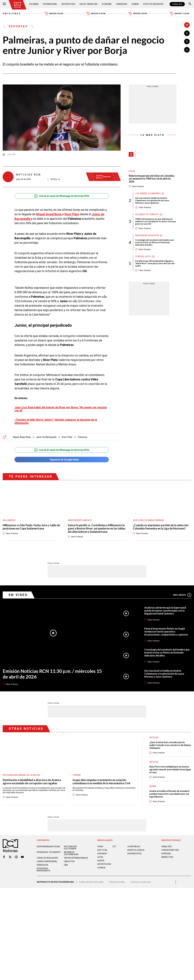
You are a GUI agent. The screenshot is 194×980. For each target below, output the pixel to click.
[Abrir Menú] (4, 4)
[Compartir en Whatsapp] (187, 50)
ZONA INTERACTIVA (170, 850)
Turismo (77, 775)
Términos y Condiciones (140, 882)
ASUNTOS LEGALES (136, 850)
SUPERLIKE (166, 853)
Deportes (18, 26)
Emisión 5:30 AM (54, 14)
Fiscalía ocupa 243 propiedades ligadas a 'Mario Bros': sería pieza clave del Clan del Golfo (155, 263)
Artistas (154, 762)
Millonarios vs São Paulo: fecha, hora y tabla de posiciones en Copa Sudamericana (31, 527)
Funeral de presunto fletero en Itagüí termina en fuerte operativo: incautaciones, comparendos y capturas (166, 631)
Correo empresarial (47, 861)
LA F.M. (100, 857)
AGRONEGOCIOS (134, 853)
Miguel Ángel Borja (22, 437)
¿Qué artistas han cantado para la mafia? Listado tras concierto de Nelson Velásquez (170, 745)
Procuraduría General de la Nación (21, 775)
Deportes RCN (68, 4)
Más (182, 595)
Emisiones (12, 14)
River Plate (67, 437)
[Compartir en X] (187, 41)
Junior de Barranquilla (46, 437)
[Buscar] (190, 4)
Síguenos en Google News (62, 460)
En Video (18, 595)
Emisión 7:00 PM (138, 14)
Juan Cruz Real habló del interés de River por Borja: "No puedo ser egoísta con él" (61, 409)
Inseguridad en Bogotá (147, 235)
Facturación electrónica (70, 847)
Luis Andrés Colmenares (148, 193)
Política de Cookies (117, 882)
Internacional (50, 4)
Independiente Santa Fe (80, 520)
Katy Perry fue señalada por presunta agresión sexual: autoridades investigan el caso (170, 769)
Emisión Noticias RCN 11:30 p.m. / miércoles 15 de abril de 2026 (52, 674)
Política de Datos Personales (91, 882)
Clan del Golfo (143, 256)
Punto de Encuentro (153, 4)
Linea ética (69, 861)
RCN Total (102, 850)
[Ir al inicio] (17, 5)
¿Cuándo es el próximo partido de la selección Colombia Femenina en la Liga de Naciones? (161, 527)
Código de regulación (47, 858)
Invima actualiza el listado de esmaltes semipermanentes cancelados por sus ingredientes (169, 794)
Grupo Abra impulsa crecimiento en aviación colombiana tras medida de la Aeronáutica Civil (101, 781)
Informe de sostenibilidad (71, 853)
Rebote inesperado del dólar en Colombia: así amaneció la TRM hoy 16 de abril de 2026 (152, 179)
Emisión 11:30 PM (179, 14)
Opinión (135, 4)
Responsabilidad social (48, 846)
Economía (107, 4)
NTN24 (100, 846)
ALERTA (101, 860)
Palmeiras (82, 437)
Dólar (132, 171)
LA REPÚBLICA (134, 846)
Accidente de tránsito (147, 214)
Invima (153, 786)
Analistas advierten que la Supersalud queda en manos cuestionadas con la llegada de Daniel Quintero (165, 610)
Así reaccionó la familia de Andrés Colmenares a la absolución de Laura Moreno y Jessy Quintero (152, 200)
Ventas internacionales (76, 858)
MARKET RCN (167, 857)
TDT (114, 846)
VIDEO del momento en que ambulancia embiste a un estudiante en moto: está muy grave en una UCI (156, 221)
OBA (66, 865)
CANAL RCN (177, 4)
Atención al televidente (49, 852)
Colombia (34, 4)
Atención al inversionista (43, 869)
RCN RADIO (102, 853)
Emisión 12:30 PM (96, 14)
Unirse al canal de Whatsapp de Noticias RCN (62, 196)
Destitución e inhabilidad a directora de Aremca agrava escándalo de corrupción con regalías (32, 781)
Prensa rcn (42, 865)
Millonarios (9, 520)
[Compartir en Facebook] (187, 33)
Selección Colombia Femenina (148, 520)
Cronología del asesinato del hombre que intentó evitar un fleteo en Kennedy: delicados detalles (155, 242)
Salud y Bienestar (88, 4)
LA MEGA (101, 868)
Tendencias (122, 4)
